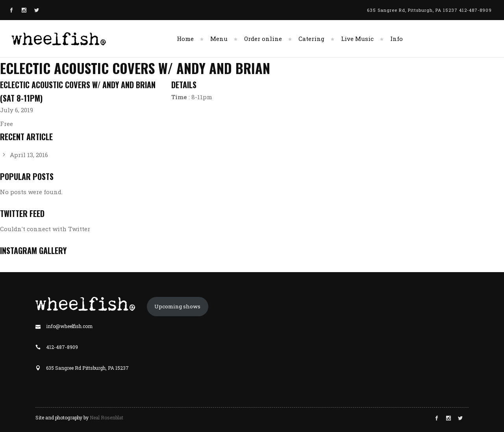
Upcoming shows (177, 306)
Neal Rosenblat (107, 417)
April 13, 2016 (29, 155)
